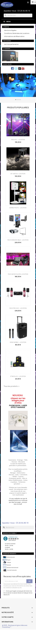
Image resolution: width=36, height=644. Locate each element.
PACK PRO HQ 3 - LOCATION (18, 308)
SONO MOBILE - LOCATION (18, 342)
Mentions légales (10, 30)
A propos (6, 27)
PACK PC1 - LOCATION (18, 140)
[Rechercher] (18, 15)
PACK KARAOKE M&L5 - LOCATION (18, 240)
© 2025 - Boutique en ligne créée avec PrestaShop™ (15, 626)
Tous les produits (12, 386)
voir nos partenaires (11, 44)
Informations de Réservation (14, 36)
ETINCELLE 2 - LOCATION (18, 376)
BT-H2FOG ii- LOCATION (18, 174)
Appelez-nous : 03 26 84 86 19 (17, 11)
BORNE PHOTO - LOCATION (18, 208)
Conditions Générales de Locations (17, 33)
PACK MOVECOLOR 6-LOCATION (18, 274)
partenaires (7, 41)
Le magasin (7, 49)
